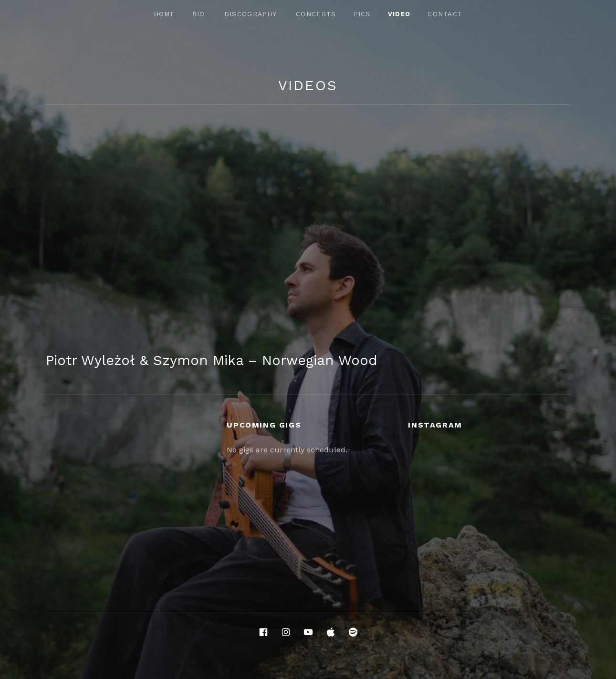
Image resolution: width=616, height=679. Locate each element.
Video (399, 14)
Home (164, 14)
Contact (445, 14)
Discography (251, 14)
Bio (199, 14)
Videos (308, 85)
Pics (362, 14)
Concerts (316, 14)
